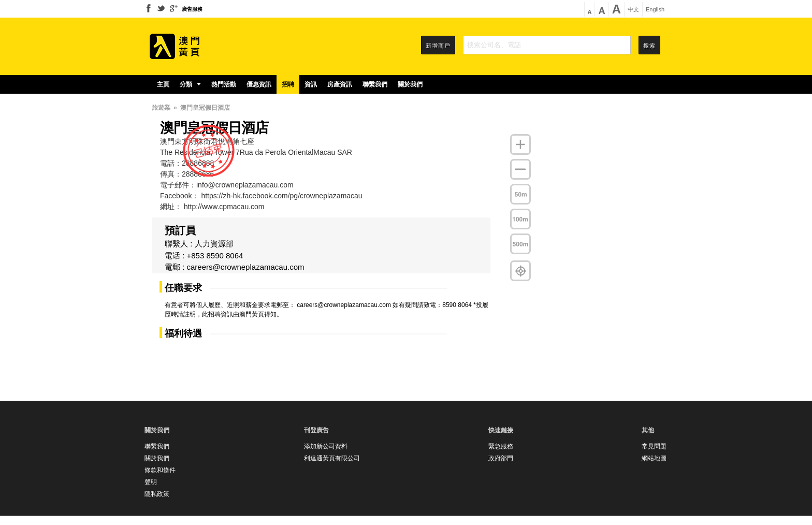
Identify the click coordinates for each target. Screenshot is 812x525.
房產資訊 (340, 84)
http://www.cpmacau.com (224, 207)
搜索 (649, 46)
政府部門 (501, 458)
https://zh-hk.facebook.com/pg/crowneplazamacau (281, 196)
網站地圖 (654, 458)
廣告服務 (192, 9)
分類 (190, 84)
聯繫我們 (375, 84)
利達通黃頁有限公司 (332, 458)
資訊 (311, 84)
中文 (633, 10)
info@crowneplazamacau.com (245, 185)
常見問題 (654, 446)
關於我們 (410, 84)
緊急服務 (501, 446)
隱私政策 (157, 494)
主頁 (163, 84)
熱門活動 (224, 84)
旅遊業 (161, 108)
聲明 (151, 482)
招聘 (288, 84)
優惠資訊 (259, 84)
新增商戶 (438, 46)
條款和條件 (160, 470)
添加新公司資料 (326, 446)
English (655, 10)
